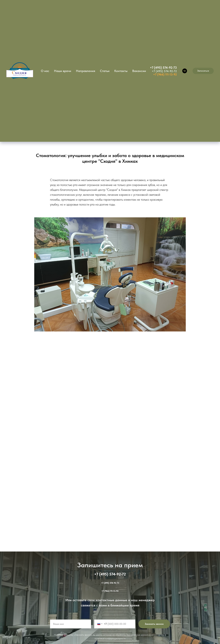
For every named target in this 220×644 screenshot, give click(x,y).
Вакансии (139, 71)
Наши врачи (63, 71)
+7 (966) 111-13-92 (165, 74)
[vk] (185, 71)
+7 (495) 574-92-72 (164, 71)
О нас (45, 71)
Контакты (121, 71)
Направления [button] (86, 71)
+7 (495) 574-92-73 (163, 68)
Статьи (105, 71)
